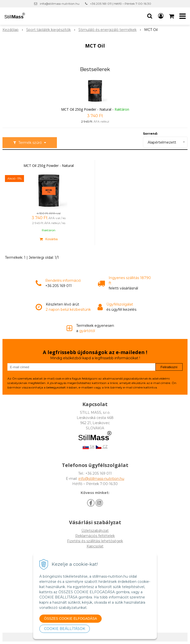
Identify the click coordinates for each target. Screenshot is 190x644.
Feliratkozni (169, 367)
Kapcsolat (95, 546)
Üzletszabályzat (95, 531)
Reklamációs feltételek (95, 536)
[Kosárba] (49, 239)
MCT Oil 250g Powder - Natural (86, 109)
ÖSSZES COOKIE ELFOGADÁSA (71, 618)
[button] (150, 16)
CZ (102, 447)
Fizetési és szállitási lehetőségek (95, 541)
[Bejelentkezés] (161, 16)
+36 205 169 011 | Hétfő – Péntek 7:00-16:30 (121, 4)
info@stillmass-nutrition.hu (60, 4)
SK (89, 447)
